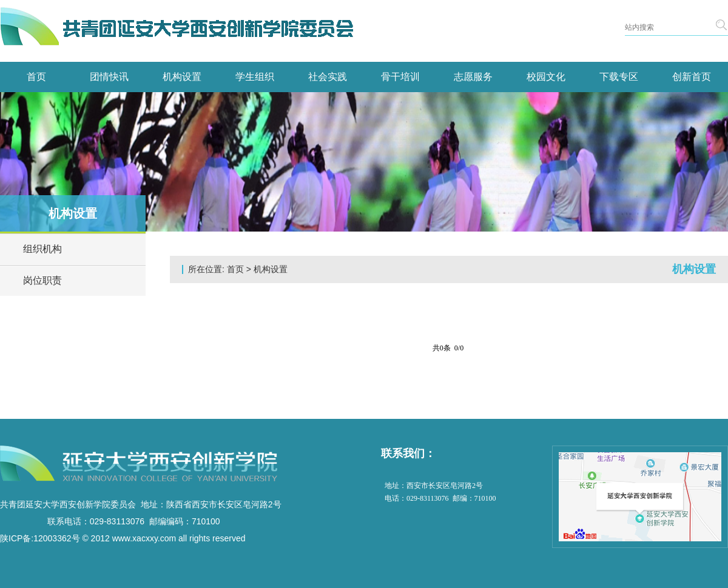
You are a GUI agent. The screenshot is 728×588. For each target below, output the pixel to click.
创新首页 (692, 77)
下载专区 (619, 77)
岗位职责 (42, 280)
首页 (36, 77)
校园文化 (546, 77)
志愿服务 (473, 77)
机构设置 (182, 77)
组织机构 (42, 249)
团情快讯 (109, 77)
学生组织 (255, 77)
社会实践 (328, 77)
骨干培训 (400, 77)
